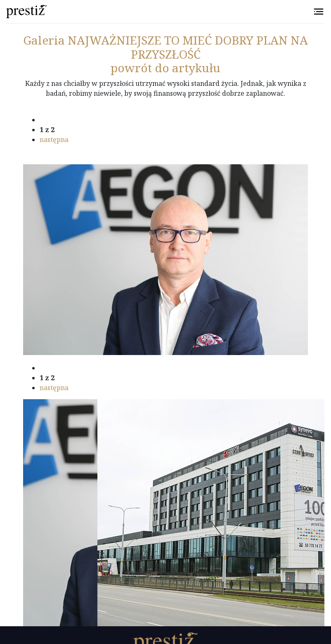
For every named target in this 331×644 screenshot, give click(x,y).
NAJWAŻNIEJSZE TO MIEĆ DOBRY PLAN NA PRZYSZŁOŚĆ (165, 47)
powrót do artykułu (165, 68)
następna (54, 140)
